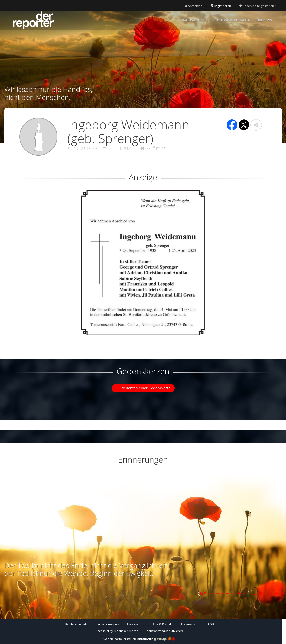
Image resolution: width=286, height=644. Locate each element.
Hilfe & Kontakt (162, 624)
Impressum (135, 624)
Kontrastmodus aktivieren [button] (165, 631)
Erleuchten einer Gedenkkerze (143, 388)
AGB (211, 624)
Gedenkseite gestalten (257, 6)
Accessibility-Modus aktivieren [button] (117, 631)
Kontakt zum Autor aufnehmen (224, 593)
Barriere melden (107, 624)
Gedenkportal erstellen (139, 639)
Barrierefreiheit (76, 624)
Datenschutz (190, 624)
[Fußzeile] (139, 627)
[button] (256, 125)
